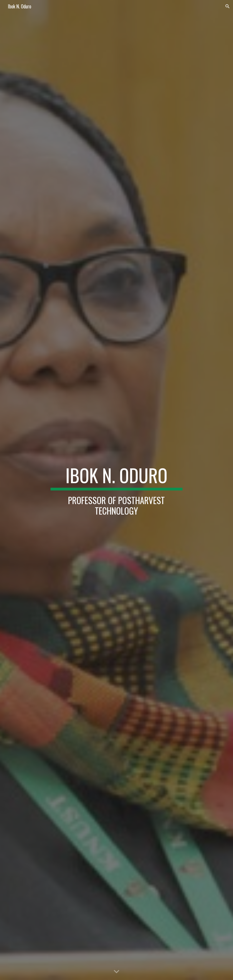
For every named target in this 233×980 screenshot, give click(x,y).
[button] (228, 6)
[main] (116, 490)
